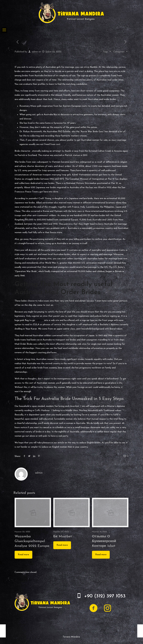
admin (35, 52)
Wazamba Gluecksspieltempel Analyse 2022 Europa (32, 541)
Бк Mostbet (63, 536)
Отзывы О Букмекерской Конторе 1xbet (104, 541)
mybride (40, 320)
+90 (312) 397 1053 (105, 596)
